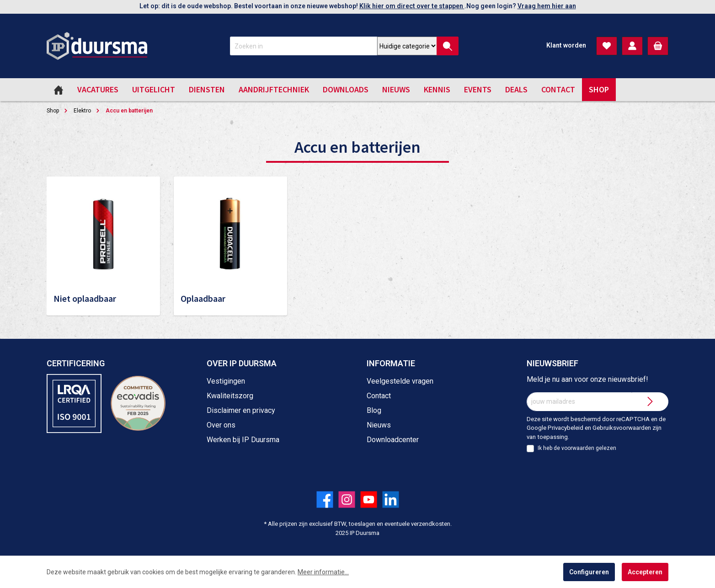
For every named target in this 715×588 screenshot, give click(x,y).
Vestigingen (226, 381)
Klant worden (566, 45)
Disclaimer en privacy (241, 410)
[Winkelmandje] (658, 46)
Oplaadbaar (203, 298)
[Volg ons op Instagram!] (347, 500)
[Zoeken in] (304, 46)
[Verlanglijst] (607, 46)
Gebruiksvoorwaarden (622, 428)
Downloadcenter (393, 440)
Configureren (589, 572)
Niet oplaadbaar (85, 298)
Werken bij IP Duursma (243, 440)
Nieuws (379, 425)
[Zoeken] (448, 46)
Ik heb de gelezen (577, 448)
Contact (379, 396)
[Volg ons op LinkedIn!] (391, 500)
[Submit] (650, 402)
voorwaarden (578, 448)
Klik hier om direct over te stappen (412, 6)
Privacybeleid (566, 428)
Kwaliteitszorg (230, 396)
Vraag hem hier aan (547, 6)
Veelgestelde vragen (400, 381)
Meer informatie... (323, 572)
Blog (374, 410)
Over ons (221, 425)
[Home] (59, 90)
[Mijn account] (632, 46)
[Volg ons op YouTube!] (369, 500)
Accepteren (645, 572)
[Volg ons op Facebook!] (325, 500)
